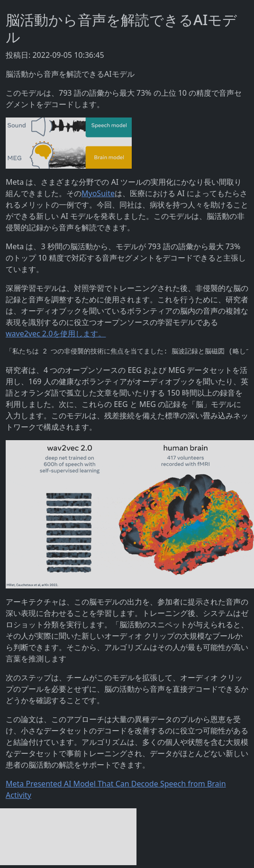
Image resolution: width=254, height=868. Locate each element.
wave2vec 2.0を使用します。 (56, 334)
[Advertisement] (68, 837)
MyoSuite (98, 193)
